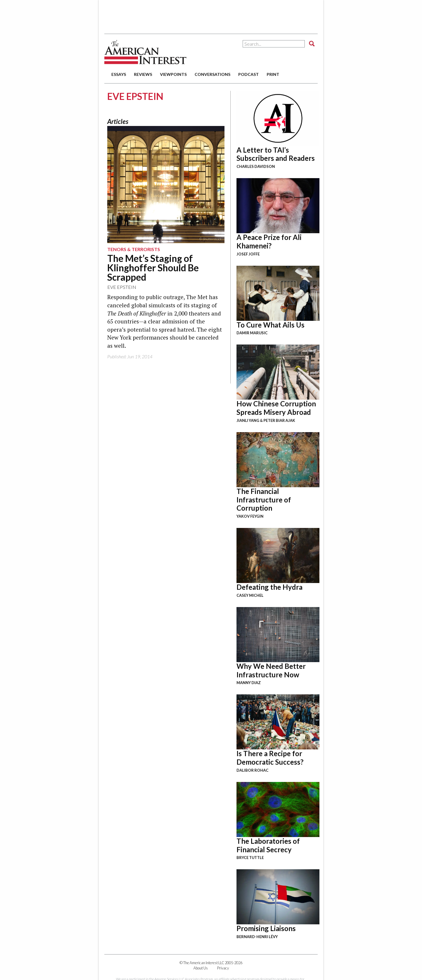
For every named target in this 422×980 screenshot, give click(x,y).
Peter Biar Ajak (279, 420)
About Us (201, 968)
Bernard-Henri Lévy (257, 937)
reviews (143, 74)
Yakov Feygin (250, 516)
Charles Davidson (256, 166)
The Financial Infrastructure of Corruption (264, 500)
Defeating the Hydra (269, 587)
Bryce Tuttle (250, 858)
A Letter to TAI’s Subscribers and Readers (276, 154)
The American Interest (145, 52)
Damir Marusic (252, 333)
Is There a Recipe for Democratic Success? (270, 758)
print (273, 74)
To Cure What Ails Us (270, 325)
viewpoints (173, 74)
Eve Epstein (122, 287)
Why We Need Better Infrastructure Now (271, 670)
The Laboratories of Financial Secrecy (268, 845)
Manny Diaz (249, 683)
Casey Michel (250, 595)
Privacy (223, 968)
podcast (249, 74)
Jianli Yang (248, 420)
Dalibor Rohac (252, 770)
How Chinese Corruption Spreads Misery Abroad (276, 408)
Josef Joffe (248, 254)
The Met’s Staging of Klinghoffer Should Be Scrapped (153, 268)
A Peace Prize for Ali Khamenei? (269, 241)
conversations (212, 74)
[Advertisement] (211, 15)
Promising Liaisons (266, 928)
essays (119, 74)
